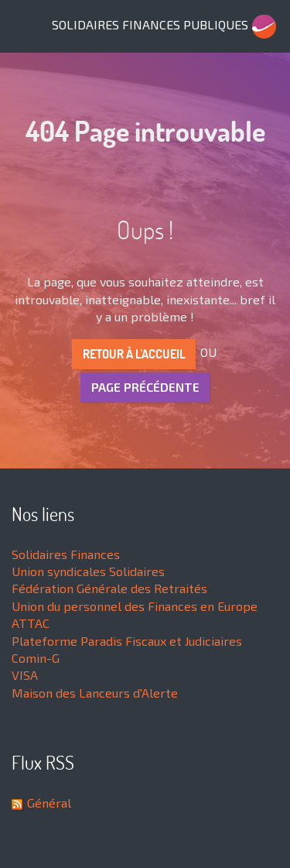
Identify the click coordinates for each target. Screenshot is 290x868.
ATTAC (31, 623)
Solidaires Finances (66, 554)
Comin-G (36, 658)
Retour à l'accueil (134, 354)
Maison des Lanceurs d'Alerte (95, 693)
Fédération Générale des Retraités (109, 588)
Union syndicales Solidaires (88, 571)
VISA (25, 675)
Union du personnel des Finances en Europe (135, 606)
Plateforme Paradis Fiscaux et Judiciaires (127, 641)
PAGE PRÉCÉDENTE (145, 387)
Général (49, 803)
